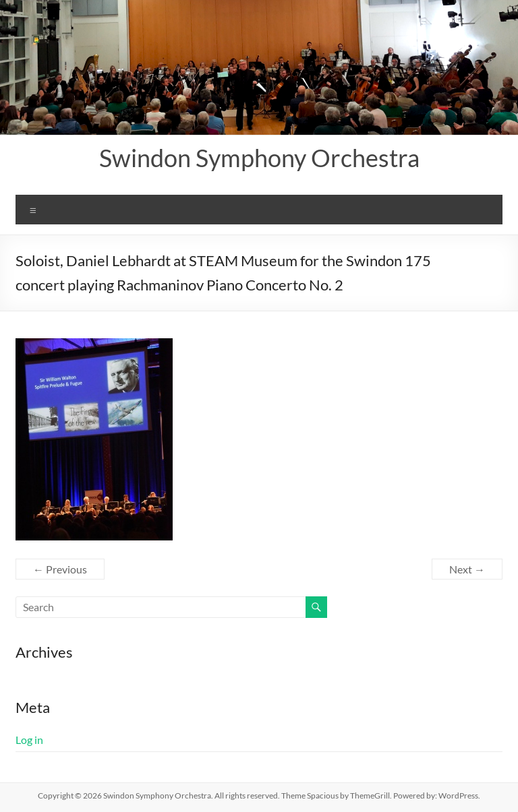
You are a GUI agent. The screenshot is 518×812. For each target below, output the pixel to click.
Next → (467, 569)
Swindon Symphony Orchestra (259, 158)
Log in (29, 740)
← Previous (60, 569)
